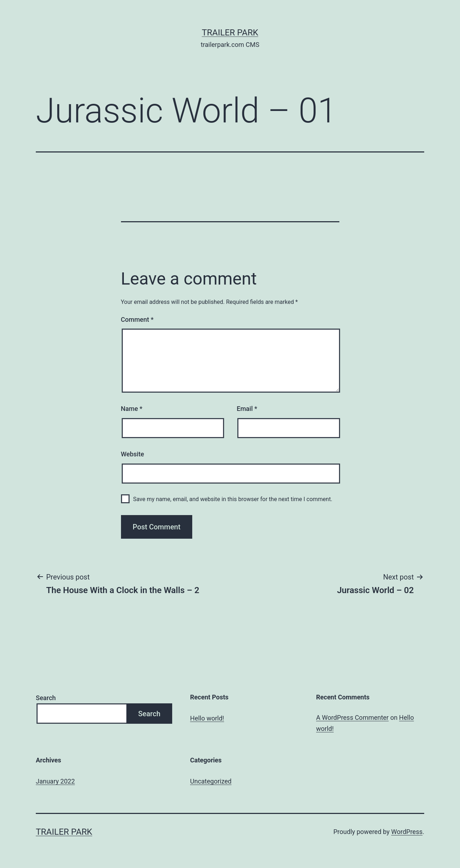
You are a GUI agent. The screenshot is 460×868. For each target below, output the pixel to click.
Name (132, 409)
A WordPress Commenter (352, 717)
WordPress (407, 832)
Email (247, 409)
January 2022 (55, 781)
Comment (137, 319)
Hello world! (207, 718)
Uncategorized (211, 781)
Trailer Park (230, 33)
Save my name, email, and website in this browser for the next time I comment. (233, 499)
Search (46, 698)
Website (133, 454)
